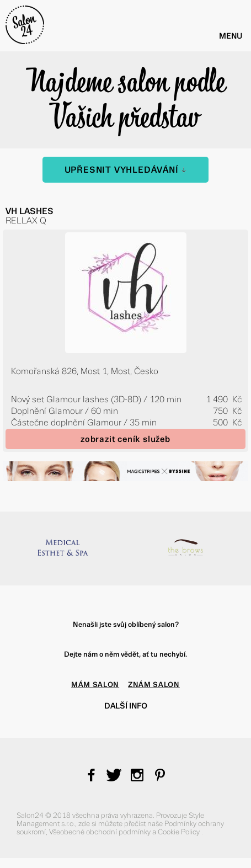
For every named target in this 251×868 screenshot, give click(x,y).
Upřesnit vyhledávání (126, 170)
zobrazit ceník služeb (126, 439)
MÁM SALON (95, 685)
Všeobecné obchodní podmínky (101, 832)
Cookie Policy (180, 832)
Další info (126, 706)
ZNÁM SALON (154, 685)
